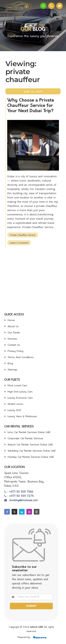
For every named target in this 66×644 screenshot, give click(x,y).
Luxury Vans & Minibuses (21, 417)
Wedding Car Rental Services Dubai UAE (30, 451)
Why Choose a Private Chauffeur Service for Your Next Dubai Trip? (31, 106)
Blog (9, 364)
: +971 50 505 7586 (19, 492)
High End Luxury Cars (18, 392)
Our (26, 29)
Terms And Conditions (19, 357)
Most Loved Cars (16, 386)
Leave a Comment (19, 243)
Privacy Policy (14, 351)
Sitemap (11, 370)
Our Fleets (12, 333)
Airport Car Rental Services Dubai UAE (29, 445)
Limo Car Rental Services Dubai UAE (27, 432)
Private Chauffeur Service (23, 235)
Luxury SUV (13, 410)
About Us (11, 327)
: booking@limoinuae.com (21, 501)
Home (10, 320)
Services (11, 339)
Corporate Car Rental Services (24, 439)
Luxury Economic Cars (19, 398)
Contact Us (12, 345)
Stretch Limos (14, 404)
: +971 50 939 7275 (19, 496)
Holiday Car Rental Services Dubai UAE (29, 457)
